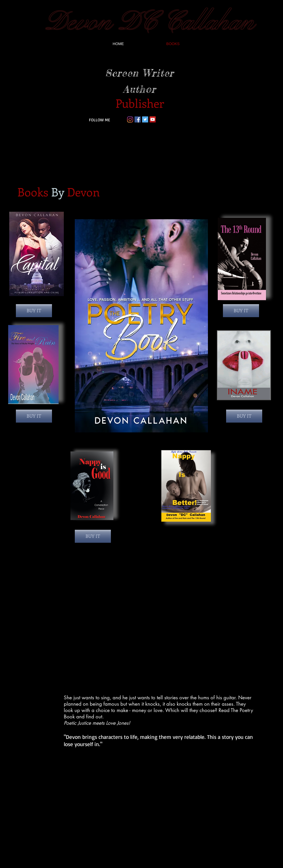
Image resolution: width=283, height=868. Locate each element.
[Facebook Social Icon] (138, 119)
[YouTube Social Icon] (153, 119)
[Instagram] (130, 119)
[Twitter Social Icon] (145, 119)
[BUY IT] (34, 311)
